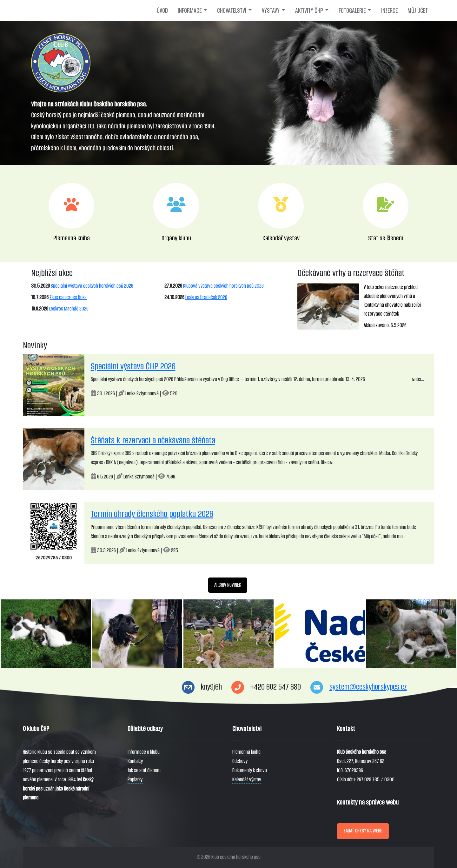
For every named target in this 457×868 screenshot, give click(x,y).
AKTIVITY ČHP (309, 10)
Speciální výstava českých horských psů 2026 (92, 286)
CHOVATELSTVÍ (232, 10)
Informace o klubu (144, 752)
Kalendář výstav (247, 780)
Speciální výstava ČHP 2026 (133, 366)
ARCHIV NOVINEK (228, 585)
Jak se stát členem (144, 770)
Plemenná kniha (246, 752)
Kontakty (135, 761)
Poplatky (135, 780)
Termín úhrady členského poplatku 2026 (152, 514)
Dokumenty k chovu (250, 770)
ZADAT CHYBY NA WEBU (363, 831)
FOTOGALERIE (352, 10)
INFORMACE (190, 10)
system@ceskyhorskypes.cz (368, 687)
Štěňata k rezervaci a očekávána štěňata (153, 440)
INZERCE (389, 10)
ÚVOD (162, 10)
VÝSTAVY (271, 10)
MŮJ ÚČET (418, 10)
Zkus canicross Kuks (68, 297)
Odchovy (240, 761)
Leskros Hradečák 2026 (206, 297)
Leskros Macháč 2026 (69, 309)
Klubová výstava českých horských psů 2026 (223, 286)
